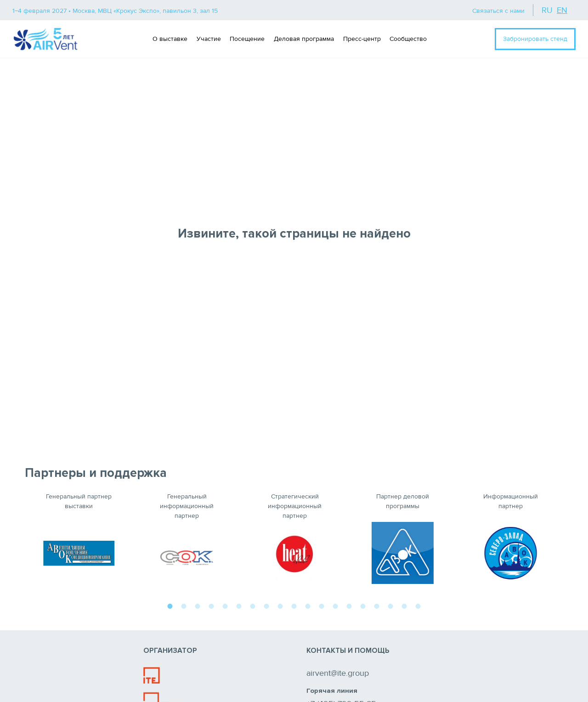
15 (363, 605)
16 (377, 605)
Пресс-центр (362, 39)
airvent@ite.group (338, 673)
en (562, 10)
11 (308, 605)
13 (335, 605)
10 (294, 605)
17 (390, 605)
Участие (209, 39)
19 (418, 605)
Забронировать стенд (535, 39)
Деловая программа (304, 39)
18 (404, 605)
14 (349, 605)
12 (322, 605)
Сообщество (408, 39)
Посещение (247, 39)
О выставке (170, 39)
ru (547, 10)
